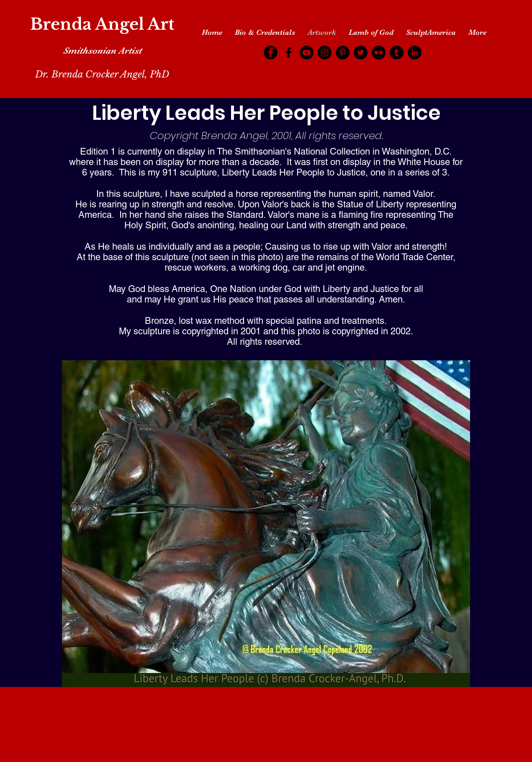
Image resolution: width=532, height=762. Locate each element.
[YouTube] (307, 53)
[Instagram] (325, 53)
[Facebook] (271, 53)
